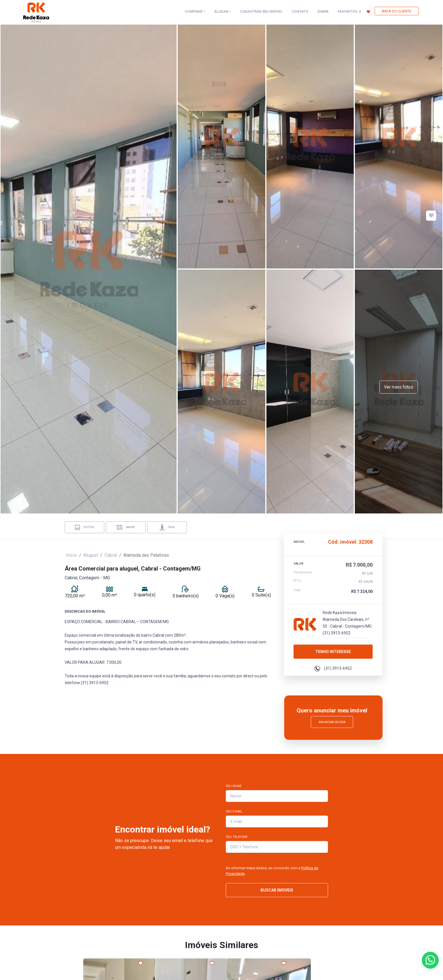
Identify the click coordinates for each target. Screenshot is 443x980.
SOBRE (323, 12)
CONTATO (300, 12)
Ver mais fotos (399, 387)
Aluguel (91, 555)
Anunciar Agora (332, 722)
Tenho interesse (333, 649)
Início (71, 555)
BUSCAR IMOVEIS (277, 890)
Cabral (111, 555)
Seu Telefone (237, 837)
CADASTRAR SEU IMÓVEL (261, 12)
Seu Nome (234, 786)
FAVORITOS (354, 11)
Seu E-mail (234, 811)
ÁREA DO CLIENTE (397, 11)
